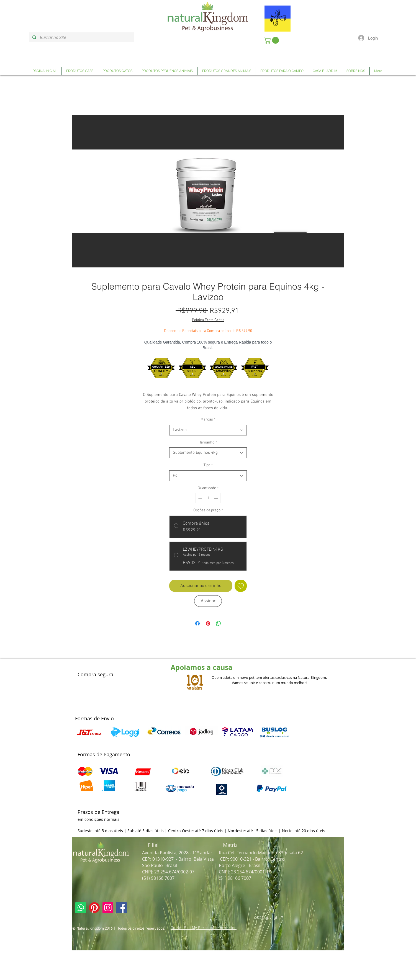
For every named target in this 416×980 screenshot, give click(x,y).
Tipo (208, 465)
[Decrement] (200, 498)
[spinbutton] (208, 498)
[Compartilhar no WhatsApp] (219, 623)
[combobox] (208, 430)
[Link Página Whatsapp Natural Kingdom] (81, 908)
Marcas (208, 420)
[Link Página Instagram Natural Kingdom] (108, 908)
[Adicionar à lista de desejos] (241, 586)
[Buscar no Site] (81, 38)
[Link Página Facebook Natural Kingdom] (121, 908)
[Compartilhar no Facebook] (197, 623)
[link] (272, 40)
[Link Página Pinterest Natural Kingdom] (94, 908)
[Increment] (216, 498)
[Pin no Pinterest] (208, 623)
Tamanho (208, 443)
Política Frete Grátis (208, 320)
